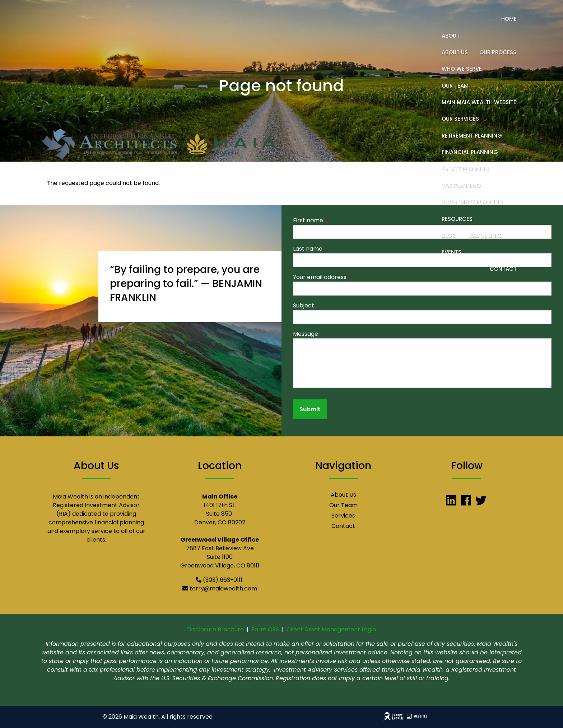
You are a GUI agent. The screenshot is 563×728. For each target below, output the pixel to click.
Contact (503, 269)
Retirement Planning (472, 136)
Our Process (498, 52)
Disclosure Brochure (215, 629)
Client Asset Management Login (331, 629)
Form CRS (265, 629)
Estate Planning (466, 169)
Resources (457, 219)
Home (509, 19)
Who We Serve (462, 69)
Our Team (455, 86)
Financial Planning (470, 152)
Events (452, 252)
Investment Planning (473, 202)
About (451, 36)
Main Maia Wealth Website (479, 102)
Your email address (348, 277)
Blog (449, 235)
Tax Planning (461, 186)
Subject (304, 305)
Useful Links (485, 235)
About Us (455, 52)
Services (343, 516)
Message (306, 334)
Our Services (460, 119)
